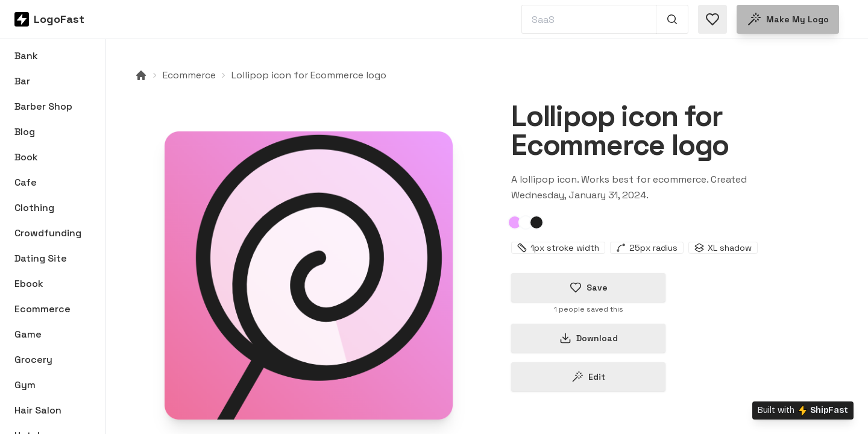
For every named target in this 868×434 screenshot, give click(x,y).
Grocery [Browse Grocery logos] (33, 360)
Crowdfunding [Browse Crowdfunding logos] (48, 233)
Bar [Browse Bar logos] (22, 81)
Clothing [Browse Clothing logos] (34, 208)
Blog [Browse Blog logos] (25, 132)
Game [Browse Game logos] (28, 334)
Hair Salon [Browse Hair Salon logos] (38, 410)
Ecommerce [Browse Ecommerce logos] (42, 309)
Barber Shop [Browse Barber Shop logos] (43, 106)
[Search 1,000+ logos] (672, 19)
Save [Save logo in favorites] (589, 288)
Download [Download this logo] (589, 338)
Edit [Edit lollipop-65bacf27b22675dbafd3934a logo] (588, 377)
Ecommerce (189, 75)
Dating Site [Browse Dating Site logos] (41, 258)
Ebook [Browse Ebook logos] (29, 284)
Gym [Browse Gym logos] (25, 385)
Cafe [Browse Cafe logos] (26, 182)
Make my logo (788, 19)
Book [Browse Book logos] (26, 157)
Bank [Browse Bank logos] (26, 56)
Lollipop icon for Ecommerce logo (309, 75)
